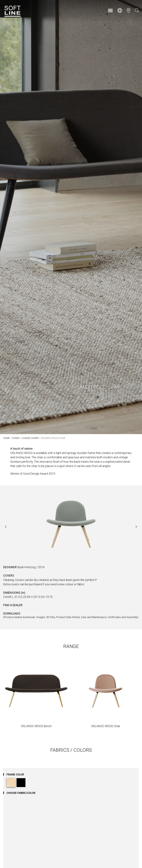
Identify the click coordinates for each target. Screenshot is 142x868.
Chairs (16, 438)
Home (6, 438)
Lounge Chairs (30, 438)
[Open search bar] (137, 11)
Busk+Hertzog (26, 567)
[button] (110, 11)
